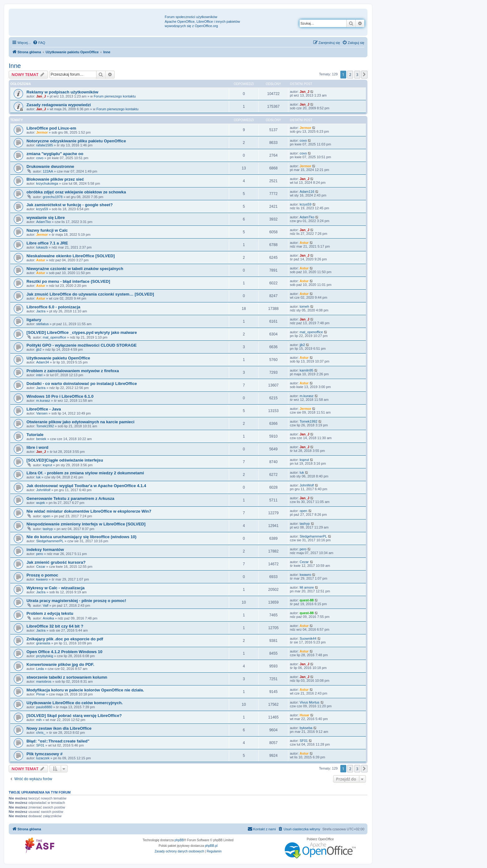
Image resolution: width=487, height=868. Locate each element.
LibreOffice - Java (44, 409)
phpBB (179, 840)
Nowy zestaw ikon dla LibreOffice (59, 728)
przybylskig (45, 656)
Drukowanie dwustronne (50, 166)
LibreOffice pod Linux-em (51, 128)
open (46, 516)
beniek (41, 439)
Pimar (41, 694)
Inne (15, 66)
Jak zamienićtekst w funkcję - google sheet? (70, 205)
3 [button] (357, 74)
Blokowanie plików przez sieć (55, 179)
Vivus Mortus (309, 702)
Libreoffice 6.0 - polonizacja (53, 307)
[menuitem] (39, 43)
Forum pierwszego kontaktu (115, 96)
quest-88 (307, 600)
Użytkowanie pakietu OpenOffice (58, 358)
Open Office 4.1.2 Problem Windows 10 (64, 652)
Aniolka (48, 618)
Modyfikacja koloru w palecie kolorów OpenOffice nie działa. (85, 690)
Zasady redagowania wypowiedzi (59, 105)
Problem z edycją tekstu (50, 613)
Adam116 (307, 192)
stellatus (42, 324)
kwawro (42, 579)
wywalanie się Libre (46, 218)
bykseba (306, 728)
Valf (45, 605)
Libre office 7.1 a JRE (47, 243)
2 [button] (350, 74)
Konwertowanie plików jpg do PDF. (60, 664)
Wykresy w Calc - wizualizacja (56, 588)
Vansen (42, 413)
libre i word (37, 447)
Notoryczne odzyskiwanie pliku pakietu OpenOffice (76, 141)
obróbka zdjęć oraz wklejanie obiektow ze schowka (76, 192)
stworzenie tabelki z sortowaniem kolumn (67, 677)
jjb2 (39, 349)
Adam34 (43, 362)
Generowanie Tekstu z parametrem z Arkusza (70, 498)
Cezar (41, 567)
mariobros (44, 681)
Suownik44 (308, 638)
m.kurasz (43, 401)
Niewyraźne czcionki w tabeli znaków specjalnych (75, 269)
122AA (48, 171)
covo (303, 140)
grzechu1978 (53, 197)
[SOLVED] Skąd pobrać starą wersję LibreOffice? (74, 716)
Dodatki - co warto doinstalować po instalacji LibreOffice (82, 384)
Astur (304, 243)
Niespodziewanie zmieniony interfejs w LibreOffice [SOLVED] (86, 524)
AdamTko (43, 222)
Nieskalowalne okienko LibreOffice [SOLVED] (71, 256)
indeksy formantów (45, 550)
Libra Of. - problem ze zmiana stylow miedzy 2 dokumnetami (85, 473)
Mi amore (307, 587)
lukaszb (42, 247)
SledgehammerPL (50, 541)
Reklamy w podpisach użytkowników (62, 92)
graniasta (43, 643)
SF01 (40, 745)
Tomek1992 (45, 426)
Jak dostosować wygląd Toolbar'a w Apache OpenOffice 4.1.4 (86, 486)
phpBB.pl (211, 846)
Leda (40, 669)
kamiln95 (306, 370)
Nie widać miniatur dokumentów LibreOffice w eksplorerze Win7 (89, 511)
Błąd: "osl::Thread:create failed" (58, 741)
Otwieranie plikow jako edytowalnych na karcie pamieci (80, 422)
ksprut (47, 465)
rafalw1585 (45, 145)
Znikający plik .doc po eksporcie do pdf (65, 639)
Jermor (42, 132)
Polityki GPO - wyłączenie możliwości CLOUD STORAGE (82, 345)
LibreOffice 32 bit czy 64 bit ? (55, 626)
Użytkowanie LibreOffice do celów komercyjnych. (75, 703)
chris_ (41, 733)
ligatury (34, 320)
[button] (364, 74)
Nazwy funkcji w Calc (47, 230)
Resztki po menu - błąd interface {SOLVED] (68, 281)
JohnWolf (43, 490)
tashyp (48, 529)
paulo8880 (44, 707)
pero (40, 554)
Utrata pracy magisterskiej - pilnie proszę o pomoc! (76, 601)
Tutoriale (35, 435)
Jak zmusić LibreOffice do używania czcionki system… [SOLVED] (90, 294)
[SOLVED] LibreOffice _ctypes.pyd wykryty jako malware (82, 332)
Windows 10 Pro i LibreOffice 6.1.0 (60, 396)
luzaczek (43, 758)
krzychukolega (47, 183)
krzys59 (42, 209)
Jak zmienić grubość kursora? (56, 562)
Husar (304, 715)
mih (39, 720)
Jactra (41, 311)
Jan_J (41, 96)
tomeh (304, 306)
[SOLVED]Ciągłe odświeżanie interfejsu (65, 460)
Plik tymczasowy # (45, 754)
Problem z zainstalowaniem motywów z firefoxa (73, 371)
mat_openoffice (54, 337)
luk (38, 477)
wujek (40, 503)
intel (39, 375)
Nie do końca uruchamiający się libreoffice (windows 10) (81, 537)
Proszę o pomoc (42, 575)
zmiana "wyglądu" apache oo (55, 154)
